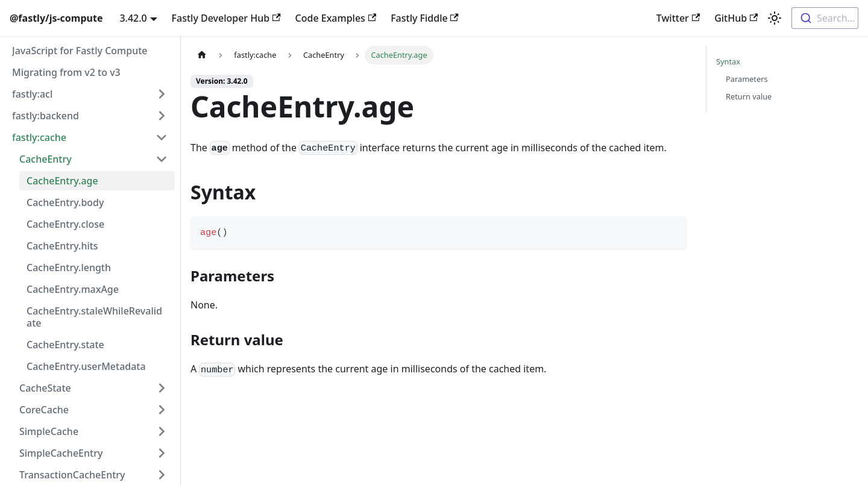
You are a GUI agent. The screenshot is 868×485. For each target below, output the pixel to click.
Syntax (728, 61)
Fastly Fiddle (425, 18)
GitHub (736, 18)
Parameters (747, 79)
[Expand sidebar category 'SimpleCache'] (162, 431)
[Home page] (202, 55)
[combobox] (825, 18)
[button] (90, 94)
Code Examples (336, 18)
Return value (749, 96)
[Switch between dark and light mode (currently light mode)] (775, 18)
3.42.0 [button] (133, 18)
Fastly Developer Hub (226, 18)
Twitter (678, 18)
